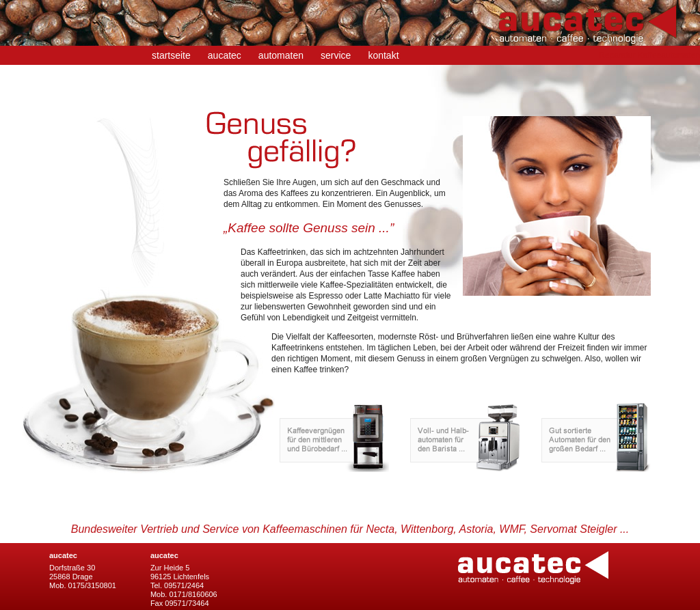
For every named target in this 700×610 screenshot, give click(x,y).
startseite (171, 55)
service (336, 55)
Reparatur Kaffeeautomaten (649, 55)
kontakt (383, 55)
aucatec (225, 55)
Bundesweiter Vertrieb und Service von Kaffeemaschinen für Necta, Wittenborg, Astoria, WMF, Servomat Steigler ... (350, 529)
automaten (281, 55)
